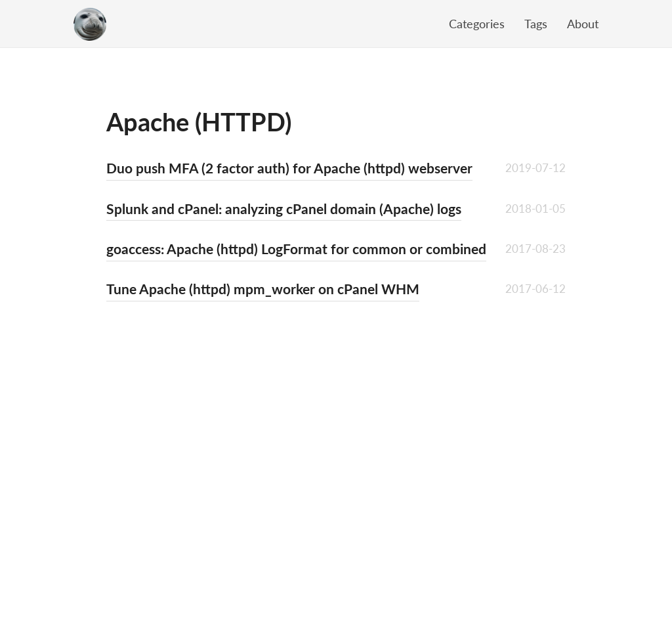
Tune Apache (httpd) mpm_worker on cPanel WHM (263, 289)
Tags (536, 24)
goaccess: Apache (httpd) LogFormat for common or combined (296, 249)
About (583, 24)
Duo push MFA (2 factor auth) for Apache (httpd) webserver (289, 168)
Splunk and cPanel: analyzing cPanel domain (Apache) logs (284, 209)
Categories (477, 24)
